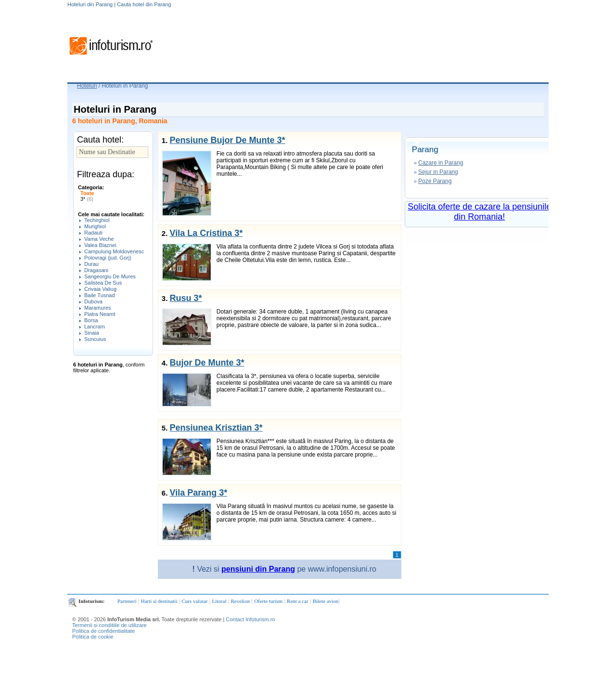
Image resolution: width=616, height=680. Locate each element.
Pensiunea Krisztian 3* (216, 428)
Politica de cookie (93, 637)
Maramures (98, 308)
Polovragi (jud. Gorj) (108, 258)
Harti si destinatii (159, 601)
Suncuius (95, 339)
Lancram (95, 327)
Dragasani (96, 270)
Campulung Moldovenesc (114, 251)
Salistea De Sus (103, 283)
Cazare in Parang (441, 163)
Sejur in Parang (438, 172)
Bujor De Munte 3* (207, 363)
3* (87, 199)
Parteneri (127, 601)
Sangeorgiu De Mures (110, 276)
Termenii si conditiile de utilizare (109, 625)
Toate (87, 193)
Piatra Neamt (100, 314)
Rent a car (298, 601)
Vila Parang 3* (198, 493)
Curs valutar (194, 601)
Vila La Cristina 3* (206, 233)
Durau (91, 264)
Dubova (93, 301)
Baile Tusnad (100, 295)
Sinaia (92, 333)
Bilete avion (326, 601)
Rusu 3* (186, 298)
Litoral (219, 601)
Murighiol (95, 226)
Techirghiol (97, 220)
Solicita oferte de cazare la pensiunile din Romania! (479, 212)
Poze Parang (435, 181)
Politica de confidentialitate (103, 631)
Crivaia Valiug (100, 289)
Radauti (93, 233)
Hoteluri (87, 86)
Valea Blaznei (100, 245)
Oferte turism (268, 601)
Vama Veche (99, 239)
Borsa (91, 320)
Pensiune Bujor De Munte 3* (227, 140)
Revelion (240, 601)
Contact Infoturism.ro (250, 619)
